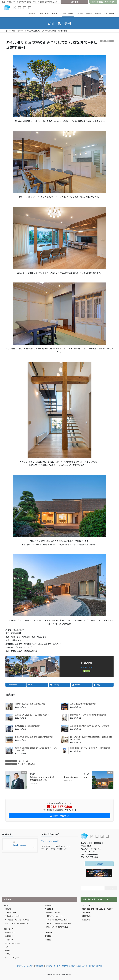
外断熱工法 (9, 940)
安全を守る (86, 920)
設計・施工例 (8, 929)
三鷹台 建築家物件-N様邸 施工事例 (83, 704)
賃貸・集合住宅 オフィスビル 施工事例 (98, 909)
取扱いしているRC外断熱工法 (57, 927)
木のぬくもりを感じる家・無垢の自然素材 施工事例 (34, 737)
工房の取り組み (11, 912)
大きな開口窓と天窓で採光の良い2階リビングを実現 (89, 726)
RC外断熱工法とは (53, 912)
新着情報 (48, 936)
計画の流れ (86, 916)
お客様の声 (86, 912)
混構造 (7, 954)
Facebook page (20, 845)
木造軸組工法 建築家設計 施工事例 (27, 726)
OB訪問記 (49, 932)
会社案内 (30, 966)
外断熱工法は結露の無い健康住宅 (59, 923)
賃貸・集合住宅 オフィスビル (103, 2)
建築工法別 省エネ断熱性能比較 (17, 923)
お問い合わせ (82, 966)
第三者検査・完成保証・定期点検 (17, 920)
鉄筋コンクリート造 (12, 943)
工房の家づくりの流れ (13, 916)
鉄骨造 (7, 950)
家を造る (7, 905)
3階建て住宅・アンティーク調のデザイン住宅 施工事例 (90, 748)
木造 (22, 764)
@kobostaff (87, 667)
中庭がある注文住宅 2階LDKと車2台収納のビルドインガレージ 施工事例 (36, 749)
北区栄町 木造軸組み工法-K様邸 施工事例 (30, 704)
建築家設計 (9, 936)
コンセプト (86, 905)
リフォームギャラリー (13, 958)
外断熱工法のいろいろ (55, 916)
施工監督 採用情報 (69, 966)
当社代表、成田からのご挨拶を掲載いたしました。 (42, 779)
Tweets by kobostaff (50, 841)
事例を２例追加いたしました (76, 777)
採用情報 (99, 864)
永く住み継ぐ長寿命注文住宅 (57, 920)
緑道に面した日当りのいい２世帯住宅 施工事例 (32, 715)
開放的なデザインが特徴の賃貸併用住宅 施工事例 (88, 715)
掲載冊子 (48, 940)
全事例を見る (10, 932)
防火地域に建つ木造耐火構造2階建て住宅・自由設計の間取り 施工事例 (91, 738)
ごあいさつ (21, 966)
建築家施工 (49, 905)
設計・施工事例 (23, 761)
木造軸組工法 (31, 764)
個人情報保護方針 (95, 966)
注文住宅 (74, 2)
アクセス (57, 966)
